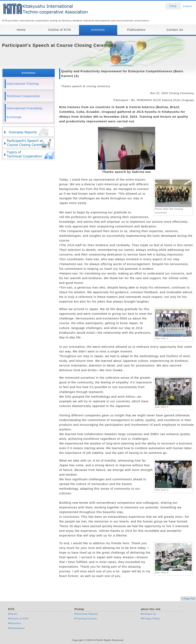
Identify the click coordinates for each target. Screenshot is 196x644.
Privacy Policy (151, 619)
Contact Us (175, 30)
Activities (98, 30)
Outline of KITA (60, 30)
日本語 (173, 6)
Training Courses (87, 619)
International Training (23, 84)
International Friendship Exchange (24, 113)
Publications (136, 30)
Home (21, 30)
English (188, 6)
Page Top (189, 599)
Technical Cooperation (23, 96)
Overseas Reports (87, 614)
